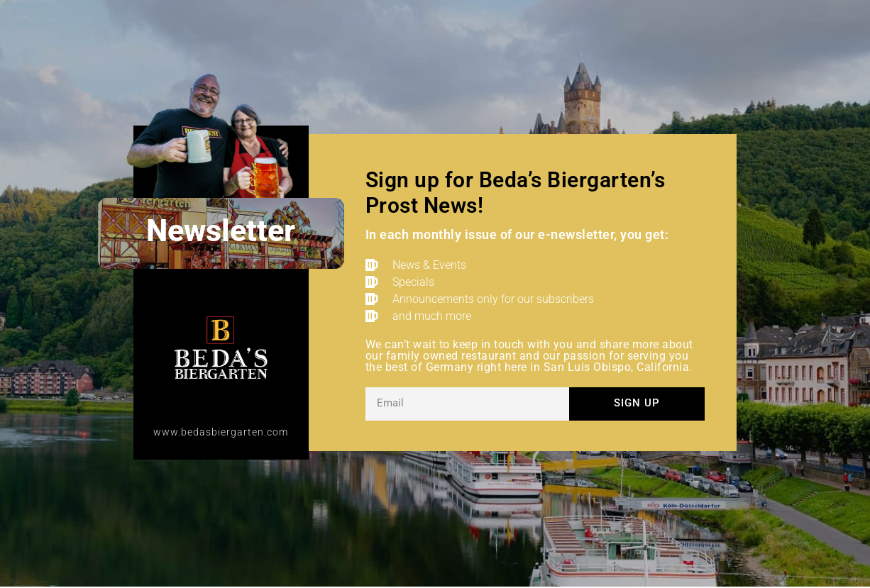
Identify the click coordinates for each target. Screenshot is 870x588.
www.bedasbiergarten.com (221, 432)
